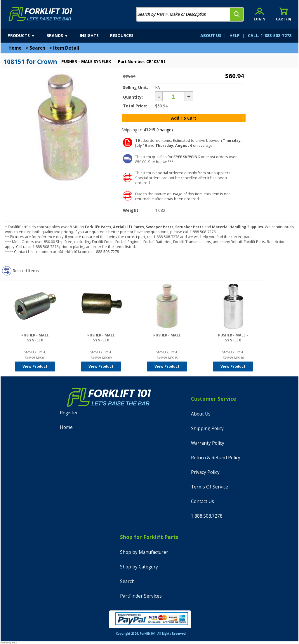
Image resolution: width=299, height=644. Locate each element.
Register (69, 413)
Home (15, 48)
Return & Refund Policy (216, 458)
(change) (165, 130)
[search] (237, 14)
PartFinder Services (141, 596)
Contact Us (202, 501)
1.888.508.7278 (207, 516)
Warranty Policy (208, 443)
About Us (201, 414)
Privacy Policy (205, 472)
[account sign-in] (260, 14)
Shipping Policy (207, 429)
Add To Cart (184, 118)
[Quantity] (174, 96)
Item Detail (66, 48)
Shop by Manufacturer (144, 552)
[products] (26, 36)
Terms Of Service (210, 487)
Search (37, 48)
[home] (40, 14)
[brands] (62, 36)
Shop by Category (139, 567)
